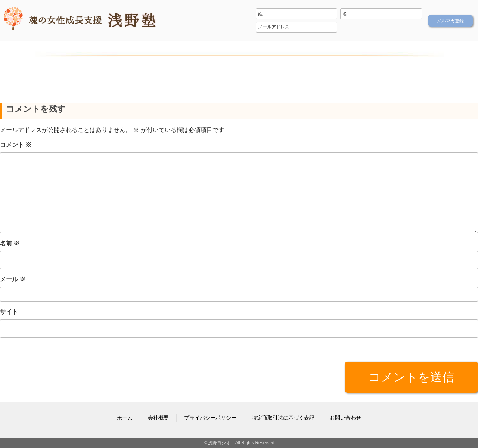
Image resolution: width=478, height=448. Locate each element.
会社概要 (158, 418)
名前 (10, 243)
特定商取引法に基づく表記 (283, 418)
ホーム (125, 418)
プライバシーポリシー (210, 418)
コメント (16, 145)
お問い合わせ (345, 418)
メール (13, 279)
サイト (9, 312)
